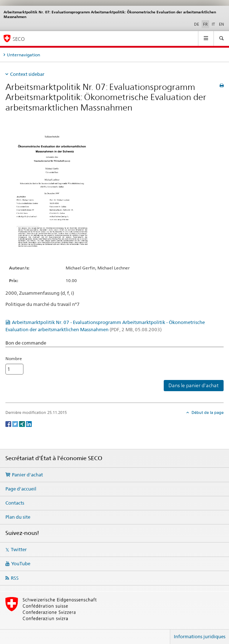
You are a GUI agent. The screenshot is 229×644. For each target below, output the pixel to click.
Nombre (14, 358)
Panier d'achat (27, 475)
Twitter (19, 549)
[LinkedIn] (29, 423)
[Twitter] (16, 423)
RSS (15, 578)
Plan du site (18, 517)
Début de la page (207, 412)
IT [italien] (213, 24)
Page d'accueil (21, 489)
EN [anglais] (221, 24)
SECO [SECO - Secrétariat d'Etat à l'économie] (19, 39)
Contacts (15, 503)
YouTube (21, 563)
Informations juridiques (200, 636)
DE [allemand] (197, 24)
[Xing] (23, 423)
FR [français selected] (205, 24)
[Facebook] (9, 423)
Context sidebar (27, 74)
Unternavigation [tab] (23, 55)
